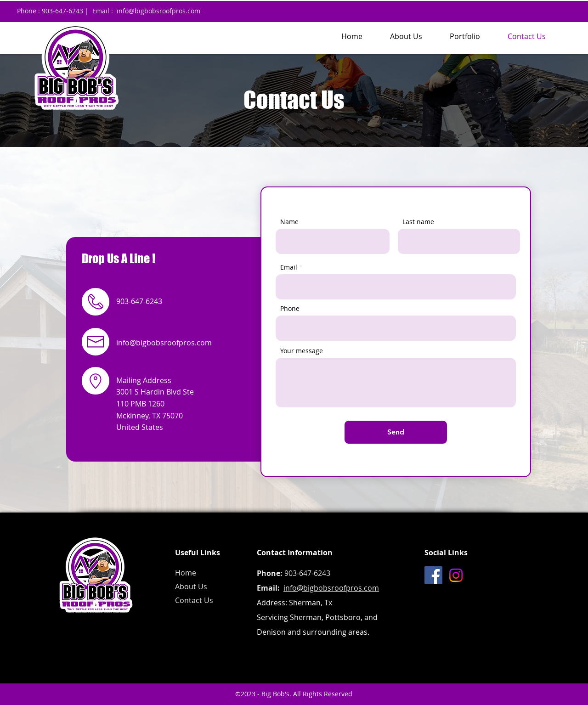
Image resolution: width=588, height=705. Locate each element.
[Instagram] (456, 575)
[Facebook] (433, 575)
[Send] (396, 432)
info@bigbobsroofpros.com (158, 11)
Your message (302, 351)
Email (289, 267)
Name (289, 222)
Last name (418, 222)
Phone (290, 309)
